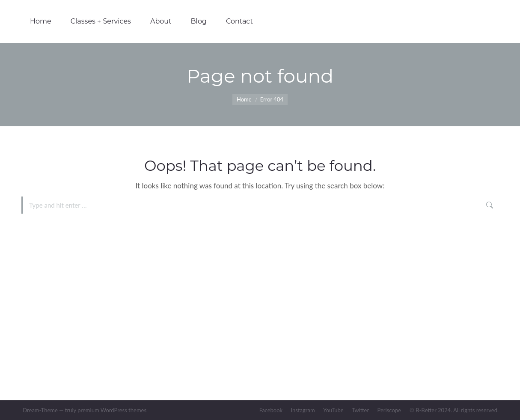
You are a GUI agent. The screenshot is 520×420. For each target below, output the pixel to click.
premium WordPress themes (112, 410)
